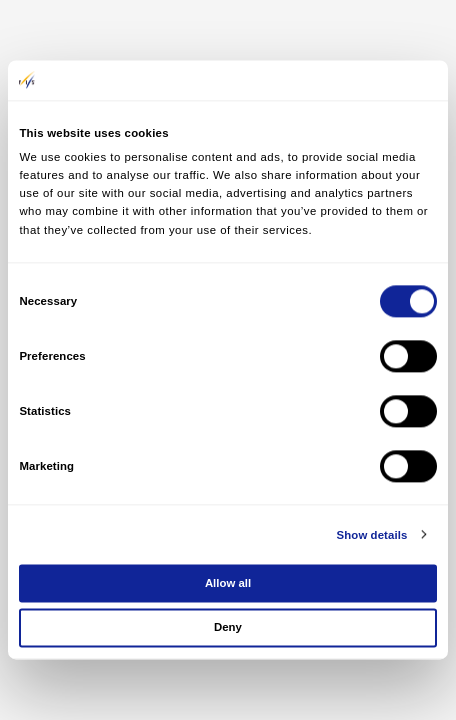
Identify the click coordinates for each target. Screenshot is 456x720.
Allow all (228, 583)
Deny (228, 628)
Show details (372, 535)
